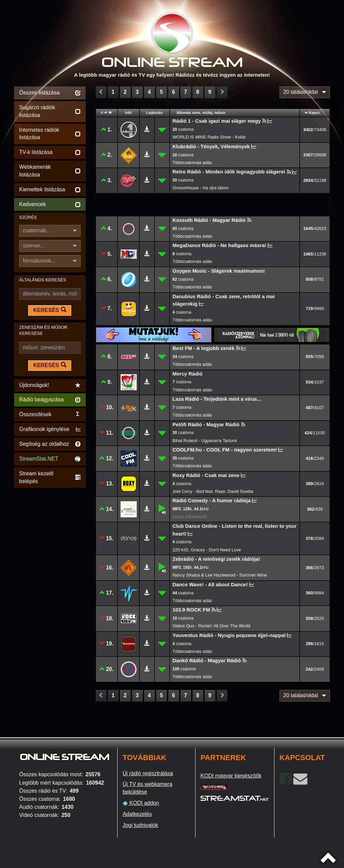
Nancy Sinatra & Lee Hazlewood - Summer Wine (220, 575)
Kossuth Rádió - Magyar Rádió (209, 220)
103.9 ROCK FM (191, 610)
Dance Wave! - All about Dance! (210, 584)
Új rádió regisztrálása (148, 773)
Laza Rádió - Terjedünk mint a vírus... (217, 399)
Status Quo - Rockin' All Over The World (211, 626)
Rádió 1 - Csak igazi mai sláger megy (217, 121)
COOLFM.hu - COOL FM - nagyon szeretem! (225, 450)
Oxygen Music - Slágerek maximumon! (219, 271)
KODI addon (141, 803)
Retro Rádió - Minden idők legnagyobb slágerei (229, 172)
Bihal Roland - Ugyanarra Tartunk (205, 441)
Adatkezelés (137, 814)
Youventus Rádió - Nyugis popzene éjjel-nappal (229, 635)
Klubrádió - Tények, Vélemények (211, 146)
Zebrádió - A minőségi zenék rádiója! (217, 559)
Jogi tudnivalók (140, 825)
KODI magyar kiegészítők (231, 776)
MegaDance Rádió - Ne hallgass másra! (220, 245)
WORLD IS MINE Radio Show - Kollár (209, 137)
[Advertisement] (50, 590)
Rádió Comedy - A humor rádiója (212, 500)
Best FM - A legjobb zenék (204, 348)
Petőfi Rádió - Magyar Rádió (206, 424)
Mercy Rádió (188, 374)
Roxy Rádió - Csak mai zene (206, 475)
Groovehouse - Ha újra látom (201, 188)
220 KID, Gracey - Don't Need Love (207, 550)
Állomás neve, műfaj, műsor (201, 113)
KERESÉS (50, 310)
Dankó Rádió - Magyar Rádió (207, 660)
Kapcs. (315, 113)
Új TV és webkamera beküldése (147, 788)
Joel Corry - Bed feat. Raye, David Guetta (213, 491)
